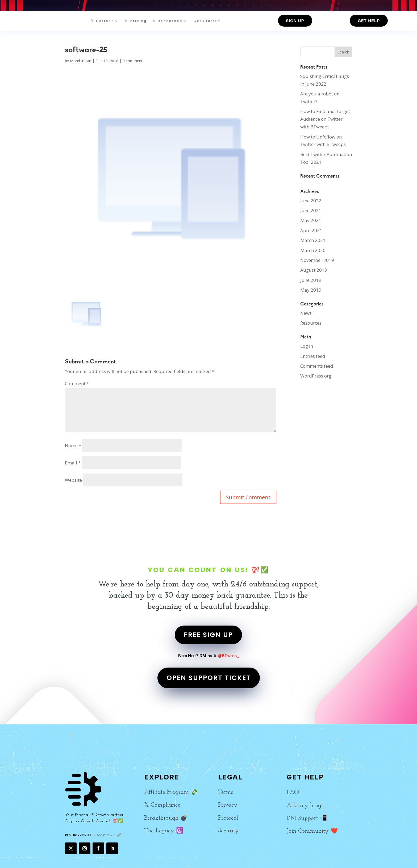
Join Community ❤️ (312, 831)
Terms (226, 792)
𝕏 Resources (168, 21)
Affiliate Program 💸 (171, 792)
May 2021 (311, 220)
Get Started (207, 21)
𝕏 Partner (102, 21)
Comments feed (317, 366)
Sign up (295, 21)
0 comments (134, 61)
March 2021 (313, 240)
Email (73, 463)
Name (73, 445)
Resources (311, 323)
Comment (77, 383)
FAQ (293, 793)
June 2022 (311, 201)
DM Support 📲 (307, 818)
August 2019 (314, 270)
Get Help (369, 21)
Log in (307, 346)
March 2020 (313, 250)
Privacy (228, 805)
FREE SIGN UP (208, 635)
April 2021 (311, 230)
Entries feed (313, 356)
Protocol (228, 818)
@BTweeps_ (228, 656)
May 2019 (311, 290)
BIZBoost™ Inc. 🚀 (106, 835)
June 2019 (311, 280)
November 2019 (317, 260)
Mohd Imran (81, 61)
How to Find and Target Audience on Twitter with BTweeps (325, 119)
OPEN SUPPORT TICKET (209, 678)
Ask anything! (305, 806)
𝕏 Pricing (136, 21)
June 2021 (311, 210)
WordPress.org (316, 376)
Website (73, 480)
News (306, 313)
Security (228, 831)
